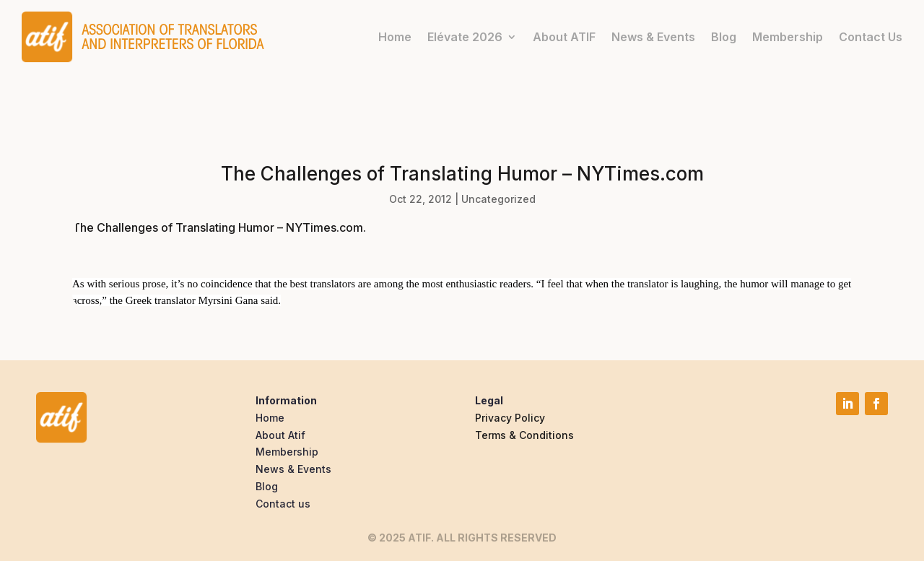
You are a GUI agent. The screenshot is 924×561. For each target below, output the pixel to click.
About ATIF (564, 37)
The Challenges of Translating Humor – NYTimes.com (218, 227)
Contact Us (871, 37)
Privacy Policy (510, 418)
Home (395, 37)
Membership (788, 37)
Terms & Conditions (524, 435)
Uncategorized (498, 199)
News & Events (653, 37)
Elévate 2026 (465, 37)
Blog (724, 37)
